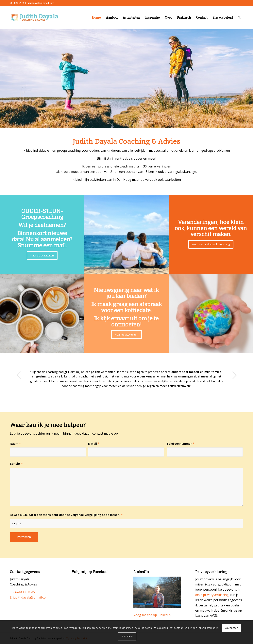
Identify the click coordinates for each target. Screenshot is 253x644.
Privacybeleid (223, 17)
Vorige (19, 375)
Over (168, 17)
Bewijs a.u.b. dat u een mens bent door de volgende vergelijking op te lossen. (66, 515)
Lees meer (127, 636)
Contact (202, 17)
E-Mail (94, 444)
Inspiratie (152, 17)
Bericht (16, 463)
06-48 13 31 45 (24, 592)
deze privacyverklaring (212, 595)
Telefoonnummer (180, 444)
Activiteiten (131, 17)
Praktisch (184, 17)
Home (96, 17)
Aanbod (112, 17)
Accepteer (232, 628)
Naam (15, 444)
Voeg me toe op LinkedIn (152, 615)
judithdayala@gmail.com (31, 597)
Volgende (234, 375)
